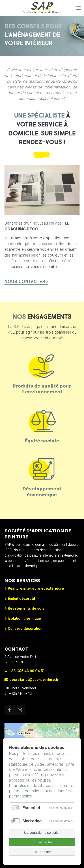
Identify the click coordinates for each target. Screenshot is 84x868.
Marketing (32, 821)
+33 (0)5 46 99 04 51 (24, 671)
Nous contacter (25, 282)
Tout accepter (42, 842)
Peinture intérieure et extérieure (36, 588)
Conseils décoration (25, 629)
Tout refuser (42, 852)
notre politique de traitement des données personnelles (41, 791)
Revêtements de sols (26, 608)
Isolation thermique (24, 618)
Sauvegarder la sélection (42, 833)
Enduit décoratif (22, 599)
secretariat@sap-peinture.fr (32, 680)
